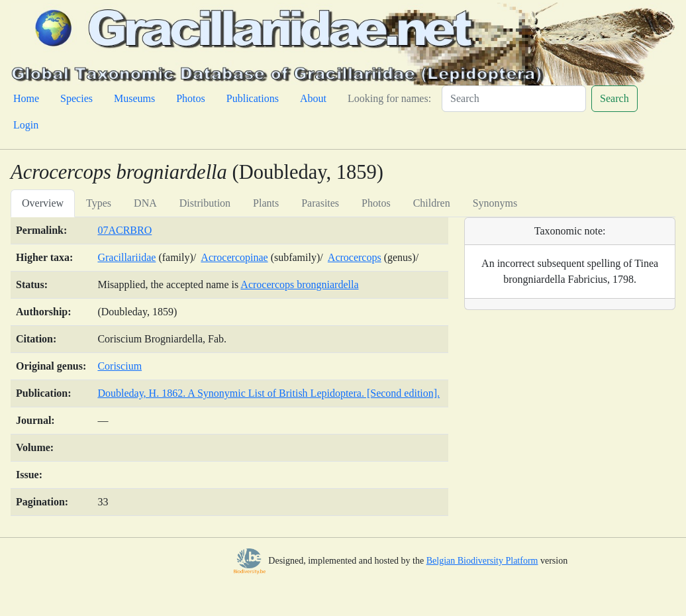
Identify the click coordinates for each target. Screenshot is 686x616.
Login (26, 125)
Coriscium (120, 366)
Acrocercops (355, 257)
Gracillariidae (126, 257)
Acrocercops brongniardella (299, 284)
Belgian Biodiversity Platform (482, 561)
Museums (134, 98)
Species (76, 98)
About (313, 98)
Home (26, 98)
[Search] (514, 99)
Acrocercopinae (234, 257)
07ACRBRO (124, 230)
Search (614, 98)
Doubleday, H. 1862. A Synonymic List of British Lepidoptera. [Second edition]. (269, 393)
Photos (191, 98)
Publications (253, 98)
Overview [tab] (43, 203)
